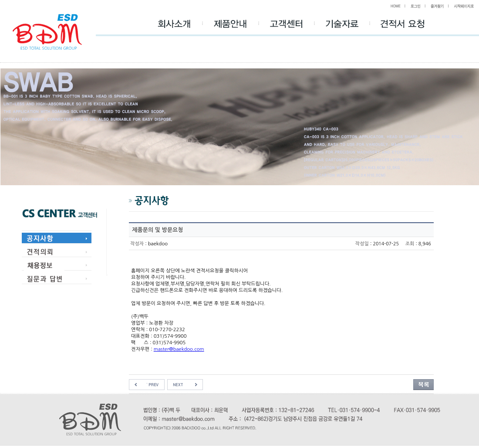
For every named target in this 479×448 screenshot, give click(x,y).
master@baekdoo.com (179, 349)
